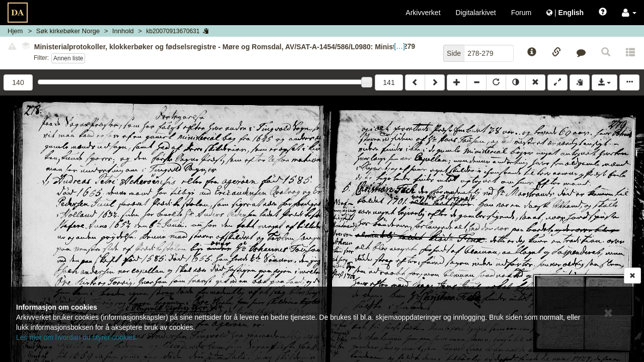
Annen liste (68, 58)
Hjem (15, 31)
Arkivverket (423, 13)
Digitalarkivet (476, 13)
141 (389, 82)
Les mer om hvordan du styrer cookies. (77, 337)
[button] (629, 13)
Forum (521, 13)
